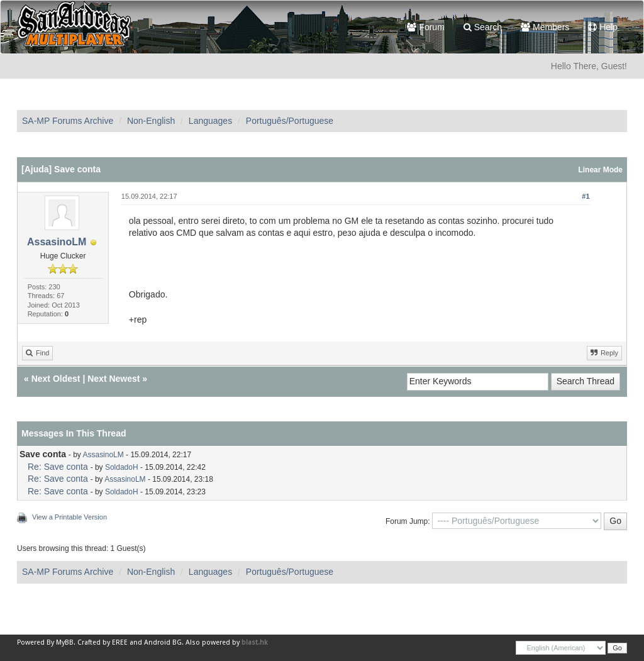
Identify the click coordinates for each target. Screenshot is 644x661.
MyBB (65, 642)
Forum (425, 27)
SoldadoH (122, 467)
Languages (210, 121)
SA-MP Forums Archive (68, 121)
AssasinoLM (57, 242)
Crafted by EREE (103, 642)
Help (603, 27)
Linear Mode (600, 170)
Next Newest (114, 379)
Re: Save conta (58, 467)
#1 (586, 196)
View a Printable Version (69, 517)
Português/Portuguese (290, 121)
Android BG (163, 642)
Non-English (151, 121)
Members (545, 27)
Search (483, 27)
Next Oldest (56, 379)
